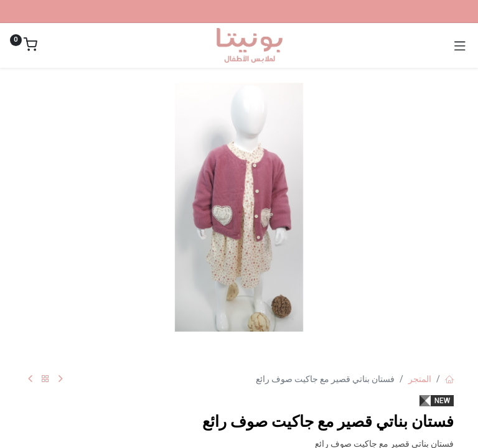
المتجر (420, 379)
